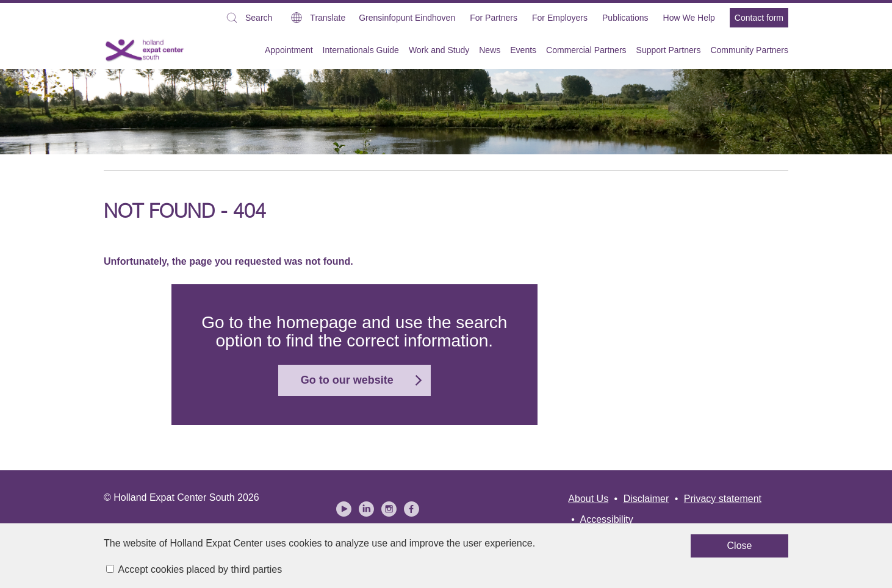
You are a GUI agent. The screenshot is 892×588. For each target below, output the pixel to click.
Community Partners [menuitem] (749, 50)
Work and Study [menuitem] (439, 50)
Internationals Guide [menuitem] (361, 50)
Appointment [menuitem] (289, 50)
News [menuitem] (490, 50)
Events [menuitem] (523, 50)
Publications (625, 18)
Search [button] (248, 19)
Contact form (759, 18)
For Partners (494, 18)
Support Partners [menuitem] (669, 50)
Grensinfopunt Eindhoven (407, 18)
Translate (328, 18)
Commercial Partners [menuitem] (586, 50)
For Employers (560, 18)
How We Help (689, 18)
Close (568, 551)
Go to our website (347, 380)
